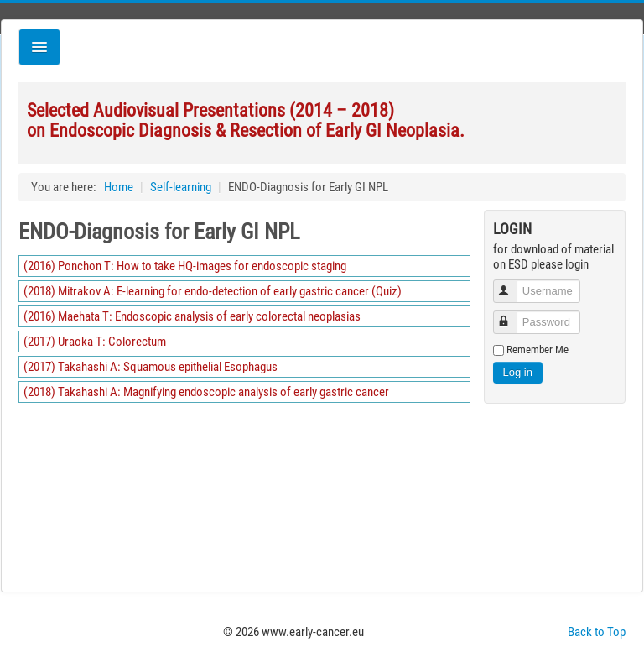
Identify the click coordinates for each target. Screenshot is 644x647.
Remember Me (538, 350)
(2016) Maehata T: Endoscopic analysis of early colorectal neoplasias (192, 316)
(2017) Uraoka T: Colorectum (95, 342)
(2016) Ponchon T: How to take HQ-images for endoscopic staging (185, 266)
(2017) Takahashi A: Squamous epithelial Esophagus (151, 367)
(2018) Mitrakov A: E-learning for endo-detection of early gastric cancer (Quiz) (213, 291)
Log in (518, 372)
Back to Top (597, 632)
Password (513, 315)
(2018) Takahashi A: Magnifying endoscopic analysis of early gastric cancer (206, 392)
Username (513, 284)
